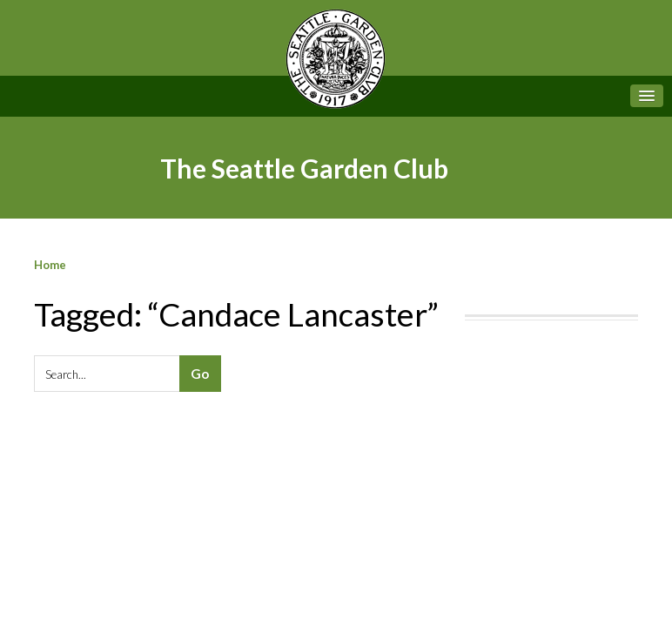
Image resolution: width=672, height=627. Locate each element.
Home (50, 265)
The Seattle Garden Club (304, 168)
